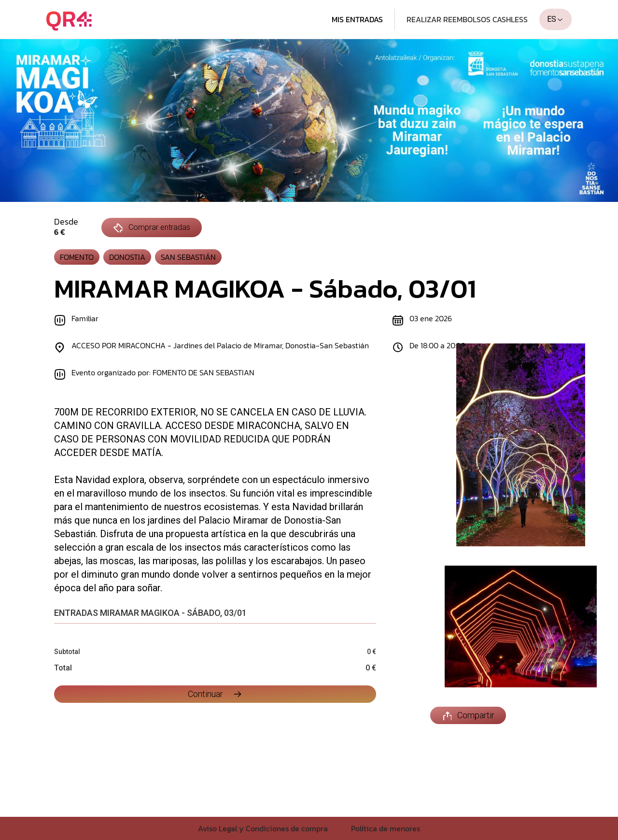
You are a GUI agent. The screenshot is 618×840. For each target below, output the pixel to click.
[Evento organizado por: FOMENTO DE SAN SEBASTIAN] (211, 374)
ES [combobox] (555, 19)
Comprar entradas (152, 228)
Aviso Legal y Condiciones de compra (263, 828)
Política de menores (386, 828)
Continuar (215, 694)
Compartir (468, 715)
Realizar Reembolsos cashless (467, 19)
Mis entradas (357, 19)
